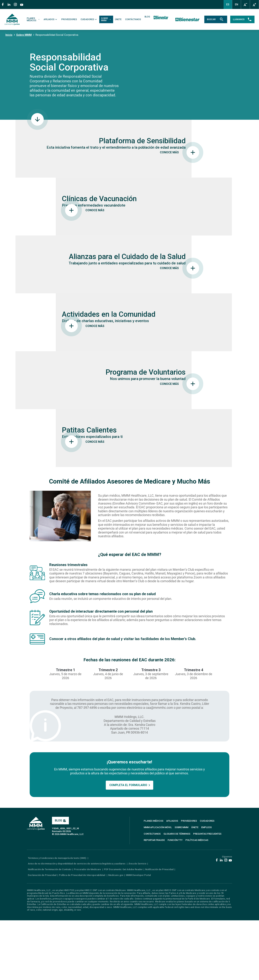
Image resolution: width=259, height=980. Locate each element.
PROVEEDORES (70, 19)
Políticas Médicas (197, 900)
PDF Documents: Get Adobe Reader (123, 929)
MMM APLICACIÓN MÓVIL (158, 887)
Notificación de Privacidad (159, 929)
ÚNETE (119, 19)
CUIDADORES (90, 19)
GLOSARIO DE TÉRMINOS (177, 893)
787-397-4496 (87, 767)
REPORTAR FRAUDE (154, 900)
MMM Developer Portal (138, 935)
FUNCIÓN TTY (175, 900)
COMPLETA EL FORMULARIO (128, 845)
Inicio (9, 35)
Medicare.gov (116, 935)
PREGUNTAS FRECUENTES (207, 893)
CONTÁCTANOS (134, 19)
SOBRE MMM (107, 19)
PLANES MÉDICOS (34, 19)
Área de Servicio (137, 923)
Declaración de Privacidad (42, 935)
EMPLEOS (206, 887)
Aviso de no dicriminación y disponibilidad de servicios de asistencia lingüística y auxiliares (77, 923)
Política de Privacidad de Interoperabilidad (82, 935)
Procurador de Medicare (88, 929)
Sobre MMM (24, 35)
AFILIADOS (51, 19)
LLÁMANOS (241, 19)
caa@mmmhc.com (159, 767)
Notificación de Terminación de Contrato (50, 929)
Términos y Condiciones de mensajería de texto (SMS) (57, 918)
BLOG (148, 17)
